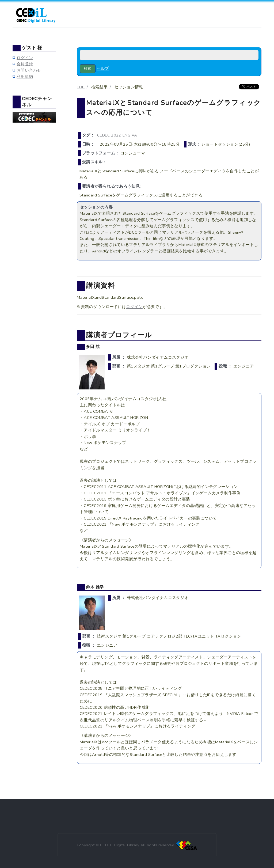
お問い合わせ (29, 70)
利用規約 (25, 77)
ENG (126, 135)
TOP (81, 87)
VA (134, 135)
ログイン (134, 307)
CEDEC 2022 (109, 135)
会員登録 (25, 64)
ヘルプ (103, 69)
